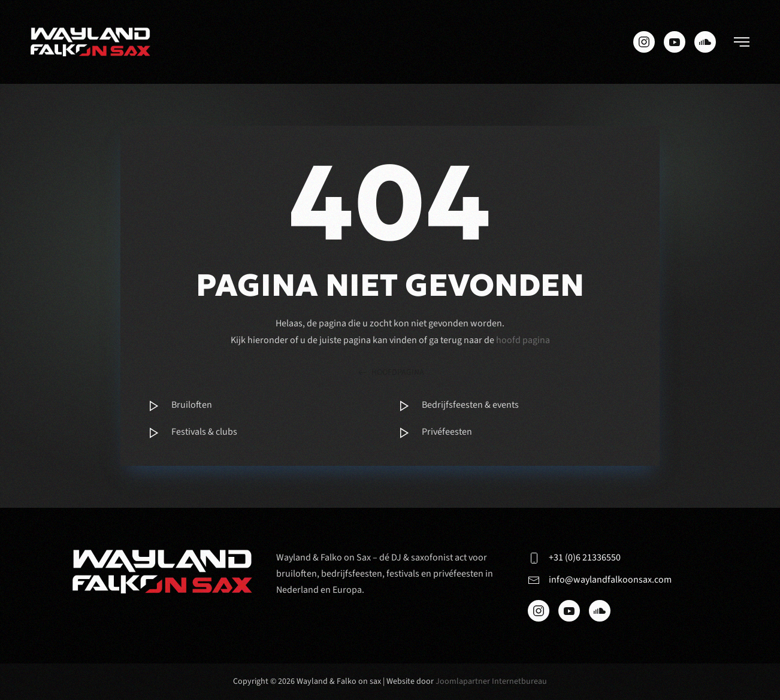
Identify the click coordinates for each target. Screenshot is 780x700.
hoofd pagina (523, 340)
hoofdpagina (390, 373)
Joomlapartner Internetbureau (491, 681)
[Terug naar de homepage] (90, 42)
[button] (742, 42)
